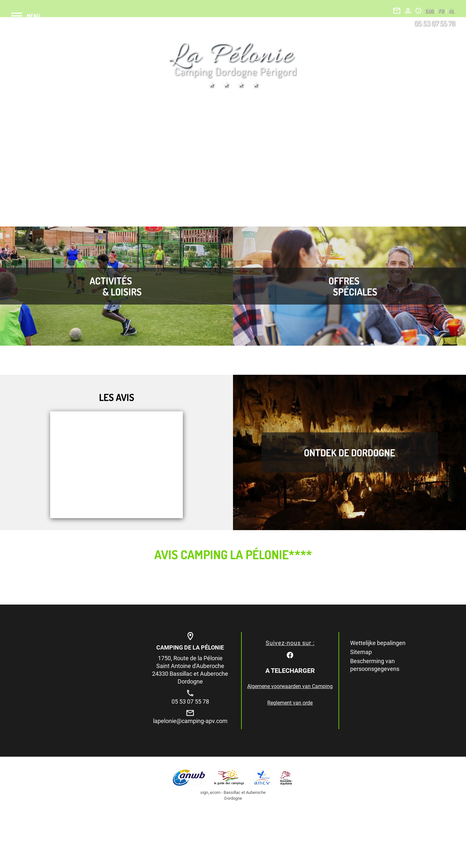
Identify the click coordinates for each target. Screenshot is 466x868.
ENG (430, 11)
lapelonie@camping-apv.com (190, 721)
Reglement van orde (290, 703)
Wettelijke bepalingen (378, 643)
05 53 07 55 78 (435, 23)
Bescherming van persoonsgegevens (375, 665)
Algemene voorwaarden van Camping (290, 686)
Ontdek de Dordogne (349, 452)
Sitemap (361, 652)
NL (451, 11)
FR (442, 11)
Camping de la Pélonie (190, 647)
